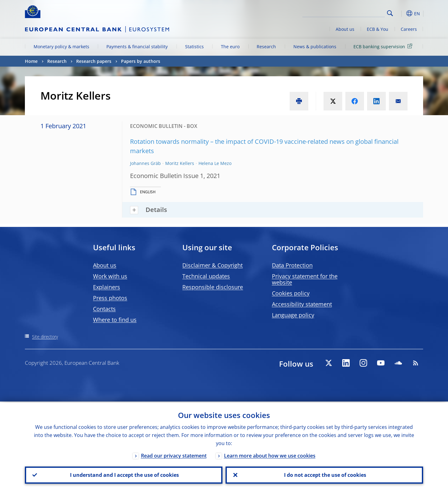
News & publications (315, 47)
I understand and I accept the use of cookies (124, 475)
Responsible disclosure (213, 287)
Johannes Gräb (145, 163)
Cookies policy (291, 293)
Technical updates (206, 276)
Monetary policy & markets (61, 47)
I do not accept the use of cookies (324, 475)
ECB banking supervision (384, 46)
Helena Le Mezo (215, 163)
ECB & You (378, 29)
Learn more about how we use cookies (270, 455)
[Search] (354, 12)
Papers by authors (141, 61)
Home (31, 61)
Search (390, 13)
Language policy (293, 315)
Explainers (107, 287)
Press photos (110, 298)
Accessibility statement (302, 304)
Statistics (194, 47)
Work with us (110, 276)
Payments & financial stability (137, 47)
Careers (409, 29)
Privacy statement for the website (305, 279)
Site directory (45, 337)
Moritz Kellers (180, 163)
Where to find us (115, 320)
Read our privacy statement (174, 455)
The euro (230, 47)
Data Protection (292, 265)
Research (266, 47)
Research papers (94, 61)
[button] (401, 13)
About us (345, 29)
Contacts (104, 309)
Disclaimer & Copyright (212, 265)
